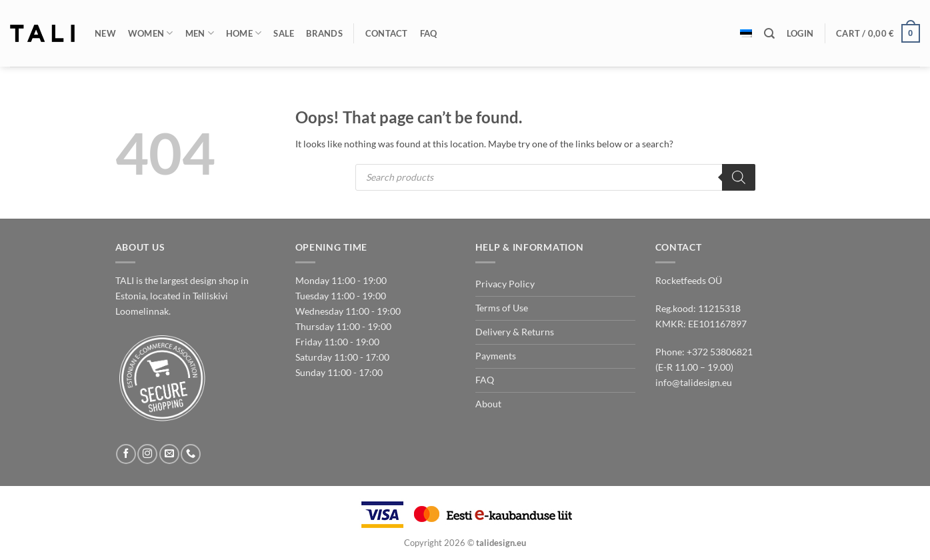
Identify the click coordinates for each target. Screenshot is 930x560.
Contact (387, 33)
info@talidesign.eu (694, 382)
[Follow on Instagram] (147, 454)
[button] (800, 33)
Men (200, 33)
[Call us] (191, 454)
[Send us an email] (169, 454)
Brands (324, 33)
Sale (284, 33)
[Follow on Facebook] (126, 454)
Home (244, 33)
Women (151, 33)
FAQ (429, 33)
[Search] (769, 34)
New (105, 33)
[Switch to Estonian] (746, 33)
